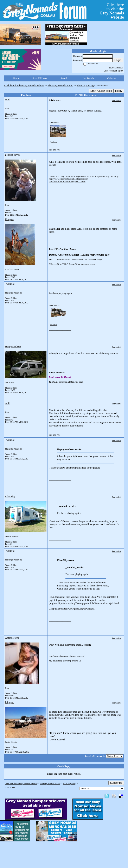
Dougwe (9, 219)
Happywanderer (13, 346)
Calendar (112, 78)
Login (118, 60)
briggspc (9, 702)
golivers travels (13, 155)
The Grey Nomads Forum (60, 86)
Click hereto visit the (112, 11)
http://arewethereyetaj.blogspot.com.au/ (67, 656)
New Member (116, 68)
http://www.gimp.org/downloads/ (79, 609)
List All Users (40, 78)
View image (53, 142)
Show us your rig (85, 86)
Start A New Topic (101, 91)
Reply (119, 91)
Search (64, 78)
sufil (7, 100)
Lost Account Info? (113, 71)
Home (16, 78)
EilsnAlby (10, 497)
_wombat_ (10, 284)
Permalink (116, 100)
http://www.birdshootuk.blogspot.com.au (67, 181)
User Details (88, 78)
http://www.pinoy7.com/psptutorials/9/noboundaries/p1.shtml (89, 603)
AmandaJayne (12, 638)
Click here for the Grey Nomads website (24, 86)
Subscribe (116, 783)
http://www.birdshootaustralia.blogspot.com (69, 179)
